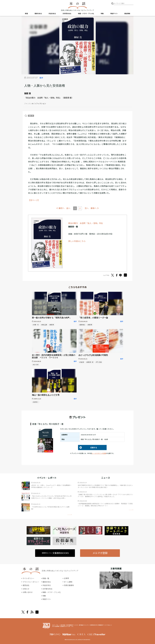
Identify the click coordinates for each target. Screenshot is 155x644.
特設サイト (114, 14)
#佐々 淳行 (36, 365)
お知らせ (26, 589)
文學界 (66, 578)
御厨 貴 (28, 93)
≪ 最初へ (60, 208)
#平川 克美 (99, 362)
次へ (87, 208)
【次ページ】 (34, 200)
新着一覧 (46, 578)
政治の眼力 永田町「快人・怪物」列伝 (86, 223)
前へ (68, 208)
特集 (102, 14)
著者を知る (38, 14)
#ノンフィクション (39, 103)
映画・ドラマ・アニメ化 (86, 14)
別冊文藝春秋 (69, 585)
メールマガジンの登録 (99, 453)
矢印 (70, 515)
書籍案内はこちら (55, 553)
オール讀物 (68, 582)
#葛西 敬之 (82, 325)
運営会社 (26, 585)
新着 (26, 14)
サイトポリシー (28, 578)
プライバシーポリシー (31, 582)
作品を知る (52, 14)
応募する (87, 447)
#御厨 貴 (52, 325)
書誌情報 (127, 14)
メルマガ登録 (100, 553)
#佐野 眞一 (36, 402)
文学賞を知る (67, 14)
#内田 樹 (82, 362)
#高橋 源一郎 (90, 362)
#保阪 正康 (44, 325)
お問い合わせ (28, 592)
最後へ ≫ (95, 208)
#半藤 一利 (36, 325)
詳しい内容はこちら (77, 241)
